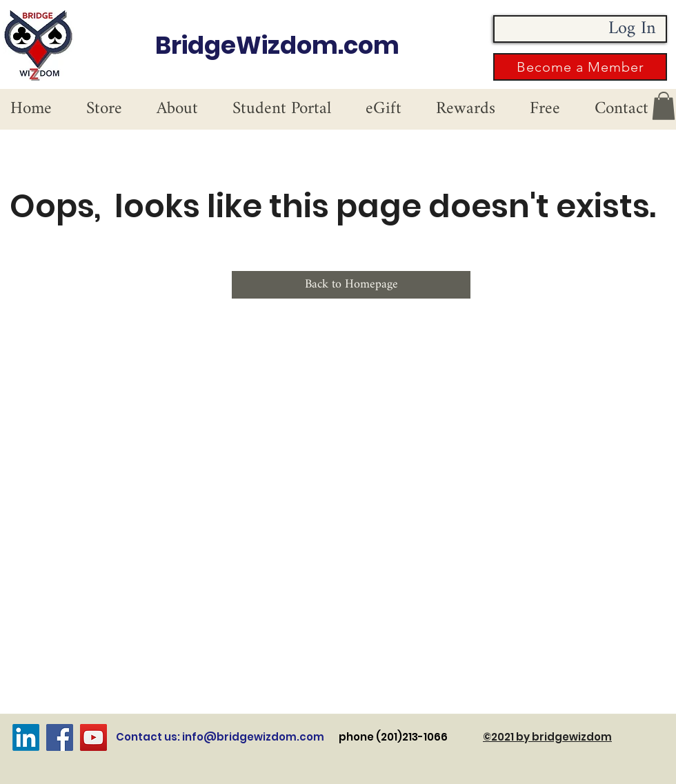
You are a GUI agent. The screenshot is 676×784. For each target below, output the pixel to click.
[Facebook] (60, 737)
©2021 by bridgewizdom (547, 737)
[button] (580, 67)
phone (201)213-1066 (411, 737)
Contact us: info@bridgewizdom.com (220, 737)
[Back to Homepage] (351, 285)
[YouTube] (93, 737)
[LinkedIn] (26, 737)
